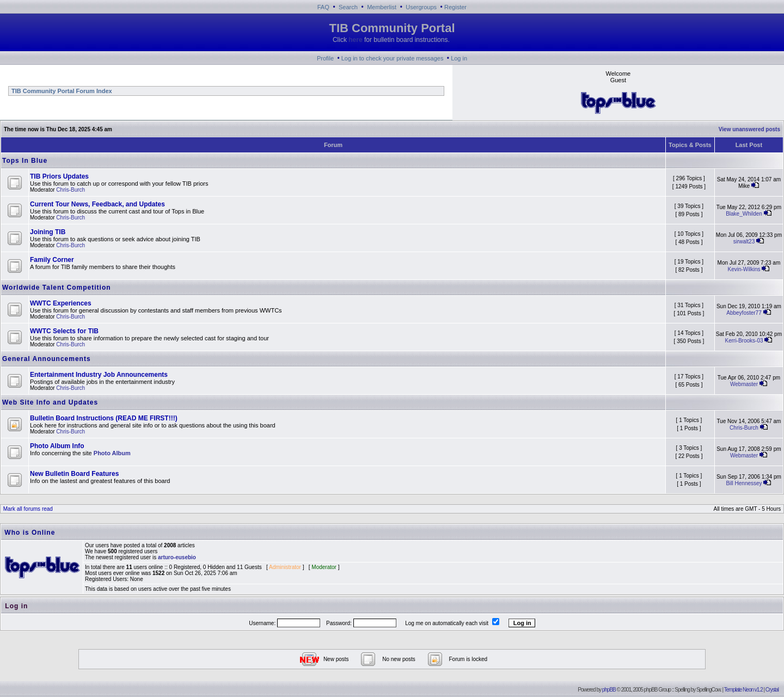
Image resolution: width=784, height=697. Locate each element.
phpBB (609, 690)
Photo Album (112, 453)
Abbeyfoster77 (744, 313)
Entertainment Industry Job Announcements (99, 375)
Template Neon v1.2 (743, 690)
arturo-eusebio (177, 557)
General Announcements (47, 359)
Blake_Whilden (744, 214)
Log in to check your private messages (393, 58)
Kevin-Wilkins (744, 269)
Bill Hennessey (744, 483)
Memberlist (382, 7)
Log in (459, 58)
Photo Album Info (57, 446)
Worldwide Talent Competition (57, 288)
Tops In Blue (25, 161)
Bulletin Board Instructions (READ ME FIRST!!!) (104, 418)
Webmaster (744, 384)
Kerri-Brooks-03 (744, 341)
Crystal (772, 690)
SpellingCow (708, 690)
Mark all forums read (27, 509)
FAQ (323, 7)
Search (348, 7)
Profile (325, 58)
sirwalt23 (744, 241)
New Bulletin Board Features (74, 474)
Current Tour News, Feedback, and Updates (97, 204)
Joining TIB (48, 232)
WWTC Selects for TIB (64, 331)
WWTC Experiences (61, 303)
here (355, 40)
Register (455, 7)
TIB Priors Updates (59, 176)
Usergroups (421, 7)
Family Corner (52, 260)
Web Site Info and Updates (50, 402)
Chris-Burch (71, 190)
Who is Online (30, 533)
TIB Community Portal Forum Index (61, 91)
